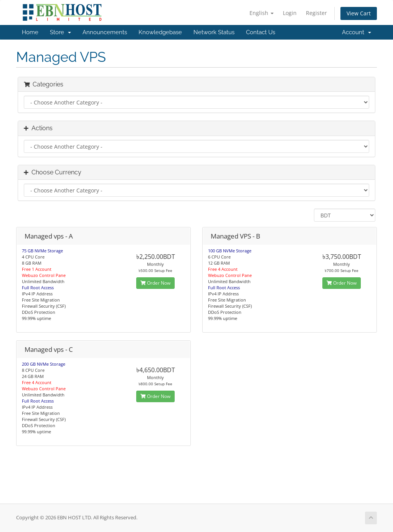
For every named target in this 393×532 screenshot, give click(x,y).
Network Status (214, 32)
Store (60, 32)
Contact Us (261, 32)
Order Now (155, 283)
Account (357, 32)
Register (316, 13)
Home (30, 32)
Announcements (105, 32)
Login (290, 13)
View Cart (359, 13)
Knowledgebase (160, 32)
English (262, 13)
